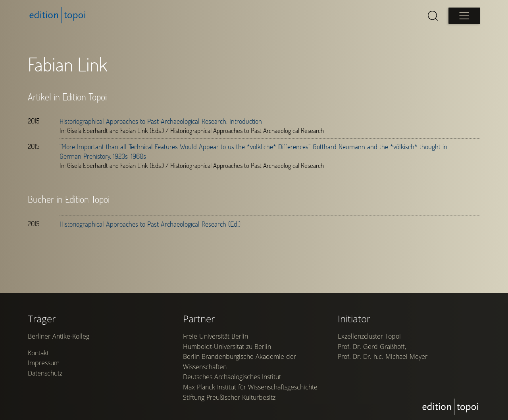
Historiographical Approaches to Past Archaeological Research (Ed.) (150, 224)
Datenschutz (45, 373)
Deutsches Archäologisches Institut (232, 377)
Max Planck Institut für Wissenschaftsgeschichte (250, 387)
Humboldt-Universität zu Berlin (227, 347)
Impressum (44, 363)
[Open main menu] (464, 16)
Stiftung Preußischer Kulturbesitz (229, 397)
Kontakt (38, 353)
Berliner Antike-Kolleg (59, 336)
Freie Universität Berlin (216, 336)
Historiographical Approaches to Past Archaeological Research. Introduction (161, 121)
